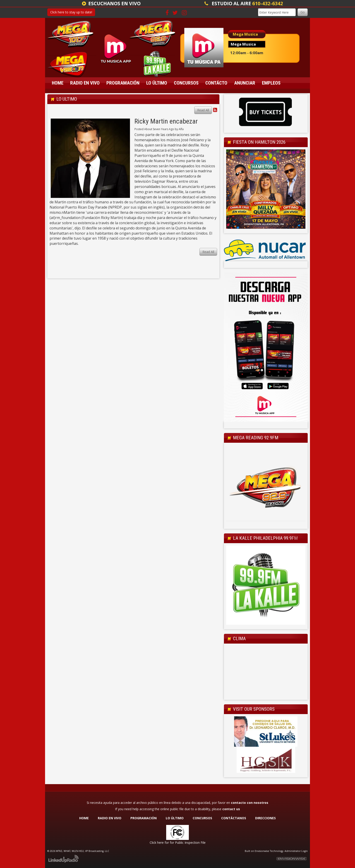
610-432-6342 (268, 3)
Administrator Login (296, 851)
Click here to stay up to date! (71, 12)
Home (58, 83)
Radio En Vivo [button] (85, 83)
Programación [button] (123, 83)
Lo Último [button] (157, 83)
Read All (203, 110)
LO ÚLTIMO (175, 818)
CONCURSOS (203, 818)
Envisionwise (262, 851)
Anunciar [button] (245, 83)
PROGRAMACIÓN (144, 818)
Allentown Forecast (266, 695)
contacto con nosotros (250, 803)
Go (303, 12)
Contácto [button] (216, 83)
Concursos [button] (186, 83)
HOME (84, 818)
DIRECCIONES (265, 818)
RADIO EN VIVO (110, 818)
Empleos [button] (271, 83)
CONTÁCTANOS (234, 818)
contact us (231, 809)
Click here (157, 842)
